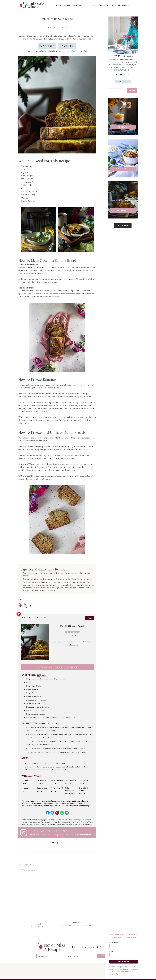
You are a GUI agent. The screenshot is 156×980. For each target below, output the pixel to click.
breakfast (64, 28)
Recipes (67, 6)
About (87, 6)
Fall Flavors (123, 211)
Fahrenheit (44, 723)
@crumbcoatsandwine (41, 835)
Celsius (54, 723)
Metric (45, 675)
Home (59, 6)
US (39, 675)
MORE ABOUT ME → (123, 70)
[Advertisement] (124, 264)
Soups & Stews (123, 169)
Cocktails (123, 127)
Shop (95, 6)
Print (90, 618)
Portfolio (77, 6)
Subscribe (126, 6)
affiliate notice (74, 51)
